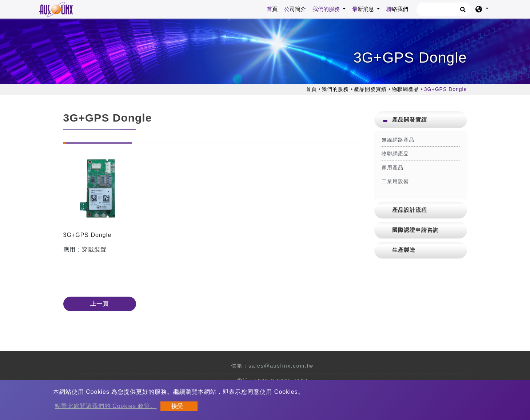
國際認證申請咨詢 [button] (415, 230)
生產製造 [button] (404, 250)
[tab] (421, 120)
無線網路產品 (398, 140)
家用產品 (392, 167)
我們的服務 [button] (327, 9)
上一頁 (99, 304)
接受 (177, 406)
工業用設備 (395, 181)
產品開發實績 (370, 89)
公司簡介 (295, 9)
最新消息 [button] (364, 9)
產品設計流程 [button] (410, 210)
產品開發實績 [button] (410, 120)
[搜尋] (444, 9)
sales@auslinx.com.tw (281, 366)
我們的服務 (335, 89)
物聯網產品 (405, 89)
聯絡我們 (397, 9)
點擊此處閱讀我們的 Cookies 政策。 (106, 406)
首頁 (274, 8)
